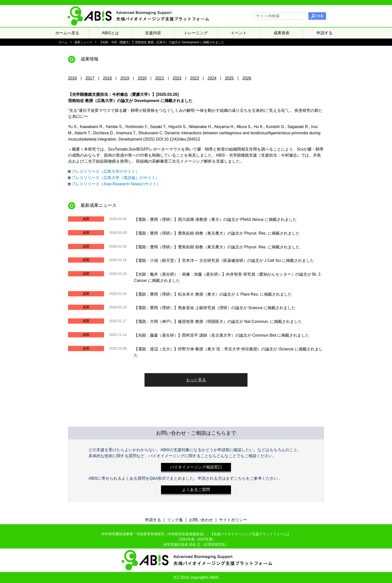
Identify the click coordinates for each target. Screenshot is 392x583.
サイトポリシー (233, 520)
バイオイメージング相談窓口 (196, 466)
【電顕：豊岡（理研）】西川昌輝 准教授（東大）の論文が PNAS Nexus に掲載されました (215, 219)
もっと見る (196, 379)
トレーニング (196, 33)
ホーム (63, 42)
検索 (320, 16)
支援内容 (153, 33)
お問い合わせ (201, 520)
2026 (247, 78)
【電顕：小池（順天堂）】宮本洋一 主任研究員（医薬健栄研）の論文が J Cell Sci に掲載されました (224, 260)
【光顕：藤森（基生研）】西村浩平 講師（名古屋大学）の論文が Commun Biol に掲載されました (222, 335)
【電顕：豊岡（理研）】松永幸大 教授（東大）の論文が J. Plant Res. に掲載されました (213, 294)
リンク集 (175, 520)
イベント (239, 33)
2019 (125, 78)
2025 (229, 78)
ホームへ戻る (67, 33)
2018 (107, 78)
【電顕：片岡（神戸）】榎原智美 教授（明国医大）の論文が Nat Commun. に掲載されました (218, 322)
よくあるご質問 (196, 488)
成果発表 (281, 33)
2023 (194, 78)
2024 (212, 78)
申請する (324, 33)
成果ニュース (83, 42)
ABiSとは (110, 33)
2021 (160, 78)
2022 (177, 78)
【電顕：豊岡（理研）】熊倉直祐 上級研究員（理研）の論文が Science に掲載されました (215, 308)
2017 (90, 78)
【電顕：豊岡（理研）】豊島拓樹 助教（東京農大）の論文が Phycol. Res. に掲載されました (217, 233)
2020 (142, 78)
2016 (72, 78)
